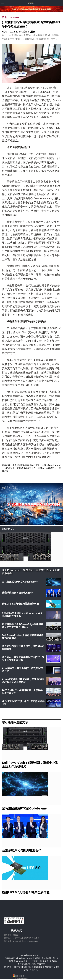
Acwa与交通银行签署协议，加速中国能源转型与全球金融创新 (23, 681)
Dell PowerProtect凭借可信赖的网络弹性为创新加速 (23, 637)
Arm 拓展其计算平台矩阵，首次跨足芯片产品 (22, 670)
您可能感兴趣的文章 (15, 722)
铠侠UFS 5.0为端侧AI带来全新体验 (20, 604)
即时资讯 (8, 529)
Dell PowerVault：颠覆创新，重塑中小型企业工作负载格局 (31, 572)
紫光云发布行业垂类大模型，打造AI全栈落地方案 (23, 648)
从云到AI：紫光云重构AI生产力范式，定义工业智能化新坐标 (23, 659)
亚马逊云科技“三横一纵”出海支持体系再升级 (23, 703)
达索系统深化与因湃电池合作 (17, 593)
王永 (33, 32)
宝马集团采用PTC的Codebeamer (20, 582)
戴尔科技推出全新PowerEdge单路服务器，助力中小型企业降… (23, 626)
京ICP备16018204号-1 (18, 961)
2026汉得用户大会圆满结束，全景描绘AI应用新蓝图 (22, 692)
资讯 (4, 17)
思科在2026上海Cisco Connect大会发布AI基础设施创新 (22, 615)
